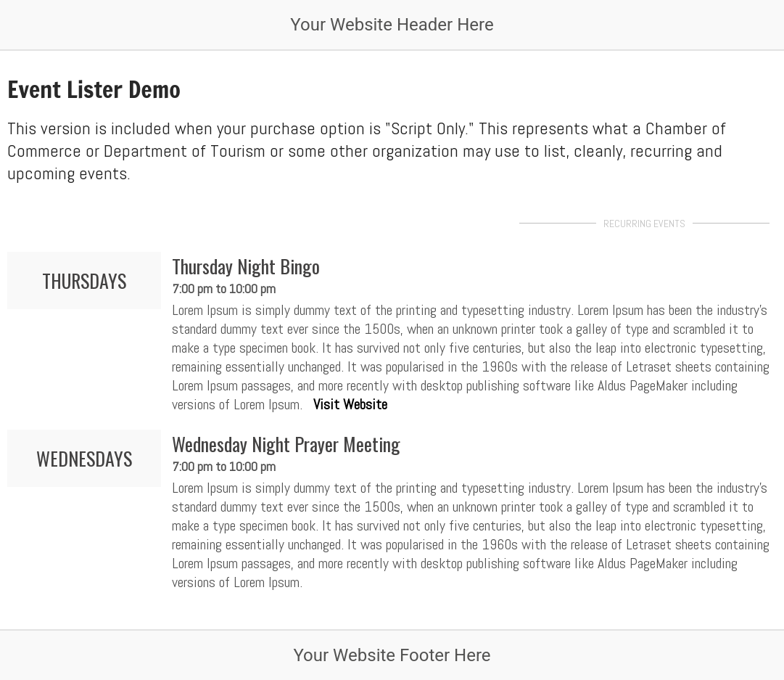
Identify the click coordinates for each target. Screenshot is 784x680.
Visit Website (350, 404)
